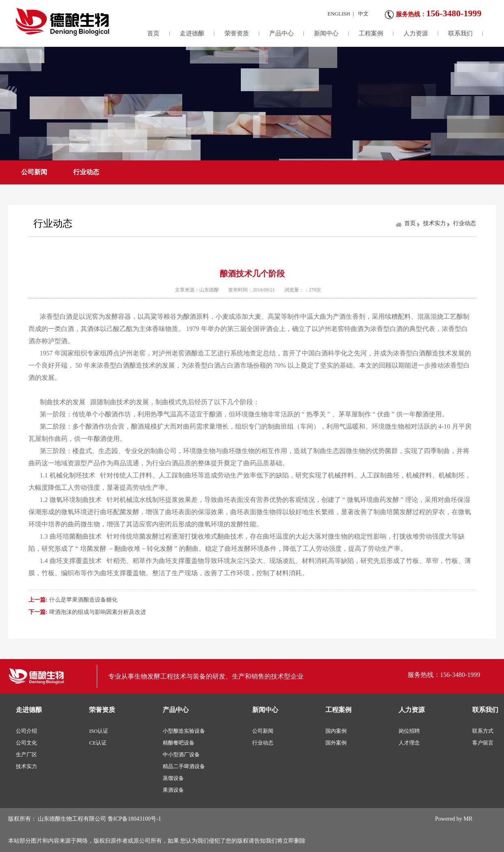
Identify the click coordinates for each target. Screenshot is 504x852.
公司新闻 (34, 172)
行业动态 (86, 172)
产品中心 (281, 33)
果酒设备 (173, 790)
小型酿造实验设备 (184, 731)
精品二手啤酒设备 (184, 766)
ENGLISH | (341, 14)
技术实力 (434, 223)
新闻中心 (326, 33)
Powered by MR (454, 819)
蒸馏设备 (173, 778)
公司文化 (26, 743)
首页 (153, 33)
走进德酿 (192, 33)
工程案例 (371, 33)
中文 (363, 14)
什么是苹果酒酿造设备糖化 (83, 600)
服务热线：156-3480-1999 (444, 675)
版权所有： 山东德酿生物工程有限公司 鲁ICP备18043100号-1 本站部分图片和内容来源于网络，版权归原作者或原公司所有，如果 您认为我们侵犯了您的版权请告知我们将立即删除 (157, 830)
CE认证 (98, 743)
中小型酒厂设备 (181, 755)
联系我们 (460, 33)
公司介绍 (26, 731)
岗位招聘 (409, 731)
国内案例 (336, 731)
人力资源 (416, 33)
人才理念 (409, 743)
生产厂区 (26, 755)
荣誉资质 (237, 33)
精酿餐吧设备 (179, 743)
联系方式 (483, 731)
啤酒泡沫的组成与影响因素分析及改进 (98, 612)
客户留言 (483, 743)
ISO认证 (99, 731)
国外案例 (336, 743)
